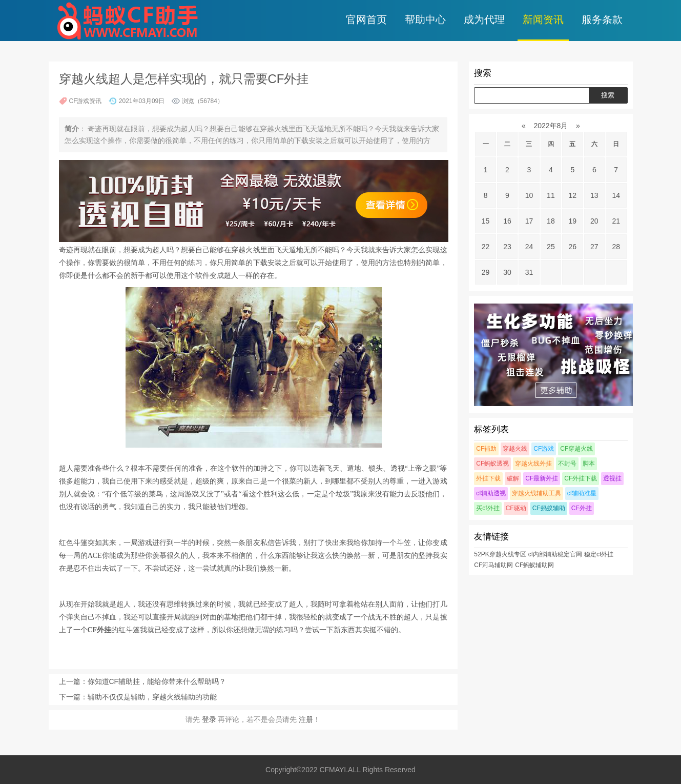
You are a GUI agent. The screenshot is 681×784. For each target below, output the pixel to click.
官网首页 (366, 19)
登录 (209, 719)
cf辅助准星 (582, 493)
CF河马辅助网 (493, 565)
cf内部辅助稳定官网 (555, 554)
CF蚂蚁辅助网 (534, 565)
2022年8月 (551, 126)
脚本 (589, 464)
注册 (306, 719)
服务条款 (602, 19)
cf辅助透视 (491, 493)
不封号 (567, 464)
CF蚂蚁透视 (492, 464)
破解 (513, 478)
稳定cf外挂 (599, 554)
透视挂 (612, 478)
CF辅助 (486, 449)
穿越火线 (515, 449)
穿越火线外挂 (533, 464)
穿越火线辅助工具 (536, 493)
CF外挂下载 (581, 478)
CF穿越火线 (576, 449)
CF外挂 (582, 508)
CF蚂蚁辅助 (549, 508)
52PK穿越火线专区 (500, 554)
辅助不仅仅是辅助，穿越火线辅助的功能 (152, 697)
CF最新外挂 (542, 478)
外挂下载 (488, 478)
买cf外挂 (488, 508)
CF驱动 (516, 508)
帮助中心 (425, 19)
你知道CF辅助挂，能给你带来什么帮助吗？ (157, 681)
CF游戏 (544, 449)
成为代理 (484, 19)
